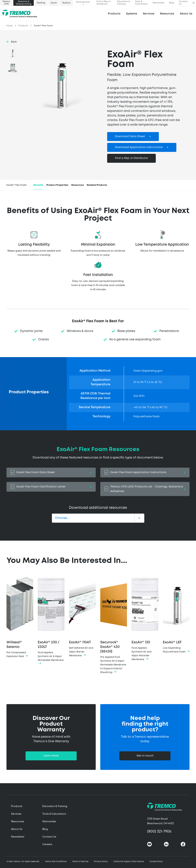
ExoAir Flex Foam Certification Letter (51, 487)
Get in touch (145, 756)
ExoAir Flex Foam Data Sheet (51, 472)
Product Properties (57, 185)
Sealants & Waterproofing (24, 3)
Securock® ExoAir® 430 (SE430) (114, 624)
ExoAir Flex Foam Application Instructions (145, 472)
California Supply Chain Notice (129, 862)
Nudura (66, 3)
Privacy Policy (101, 862)
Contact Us (183, 3)
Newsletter (18, 837)
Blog (172, 3)
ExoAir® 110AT (82, 616)
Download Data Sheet (130, 136)
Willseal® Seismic (20, 616)
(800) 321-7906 (159, 832)
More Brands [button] (83, 2)
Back (14, 42)
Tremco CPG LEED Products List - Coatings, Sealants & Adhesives (145, 489)
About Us (186, 14)
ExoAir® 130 (145, 617)
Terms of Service (80, 862)
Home (10, 26)
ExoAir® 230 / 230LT (51, 620)
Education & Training (123, 3)
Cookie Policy (156, 862)
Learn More (51, 756)
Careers (47, 844)
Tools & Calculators (141, 3)
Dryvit (54, 3)
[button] (194, 3)
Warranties (158, 3)
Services (16, 814)
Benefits (38, 185)
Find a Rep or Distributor (104, 3)
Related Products (97, 185)
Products (114, 14)
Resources (167, 14)
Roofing (41, 3)
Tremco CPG (6, 3)
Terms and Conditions (56, 862)
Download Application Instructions (139, 147)
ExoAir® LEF (176, 614)
